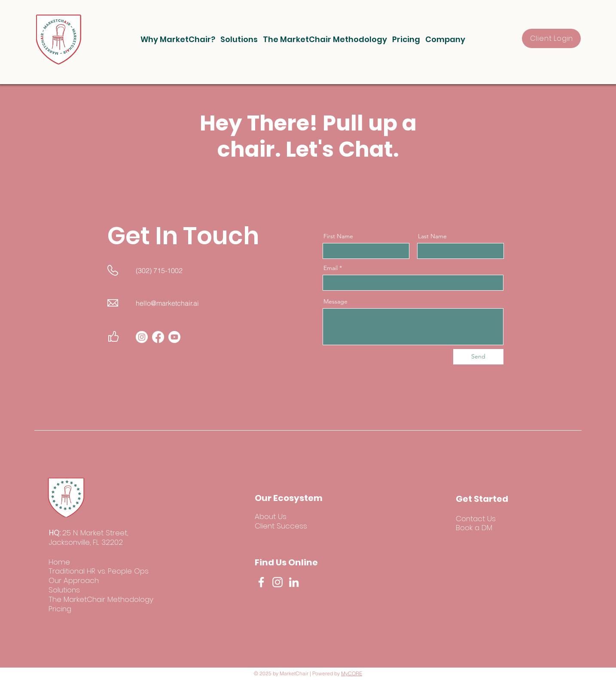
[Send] (478, 357)
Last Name (432, 236)
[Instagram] (278, 582)
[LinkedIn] (294, 582)
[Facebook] (261, 582)
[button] (178, 39)
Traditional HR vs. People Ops (99, 571)
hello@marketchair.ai (167, 303)
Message (335, 301)
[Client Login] (551, 38)
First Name (338, 236)
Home (59, 562)
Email (331, 268)
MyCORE (352, 673)
